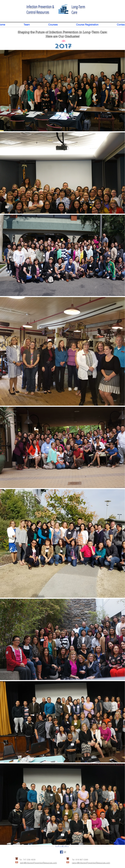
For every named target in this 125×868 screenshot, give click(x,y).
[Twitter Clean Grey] (65, 852)
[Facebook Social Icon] (61, 852)
